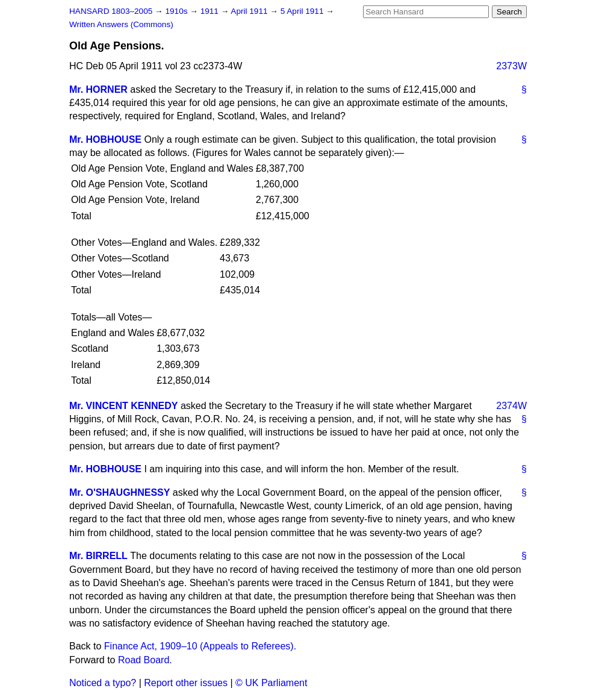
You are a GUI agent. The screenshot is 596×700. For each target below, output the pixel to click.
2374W (511, 406)
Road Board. (145, 660)
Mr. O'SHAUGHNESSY (120, 492)
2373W (511, 66)
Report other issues (186, 683)
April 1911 (250, 11)
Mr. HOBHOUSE (105, 139)
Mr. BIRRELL (98, 556)
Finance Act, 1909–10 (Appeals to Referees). (200, 646)
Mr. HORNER (98, 89)
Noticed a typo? (103, 683)
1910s (177, 11)
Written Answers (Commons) (121, 24)
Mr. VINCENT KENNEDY (123, 406)
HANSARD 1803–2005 (111, 11)
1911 (211, 11)
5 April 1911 (303, 11)
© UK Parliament (271, 683)
